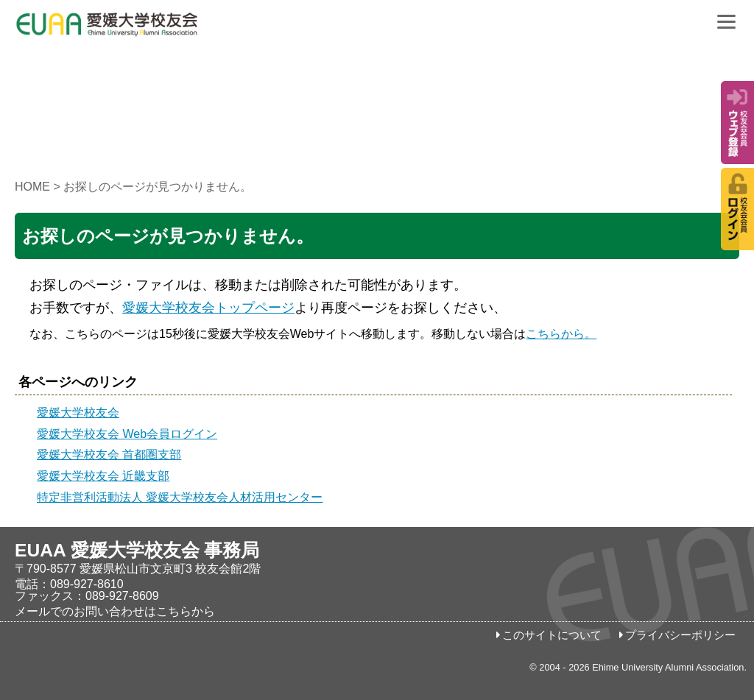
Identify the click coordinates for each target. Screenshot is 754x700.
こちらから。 (561, 334)
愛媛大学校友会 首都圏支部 (109, 455)
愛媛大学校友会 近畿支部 (103, 476)
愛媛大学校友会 (78, 413)
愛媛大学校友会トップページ (208, 308)
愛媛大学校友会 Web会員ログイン (127, 434)
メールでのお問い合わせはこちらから (115, 611)
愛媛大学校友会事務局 (144, 29)
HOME (32, 187)
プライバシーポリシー (680, 635)
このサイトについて (552, 635)
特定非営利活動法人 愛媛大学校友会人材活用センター (180, 497)
